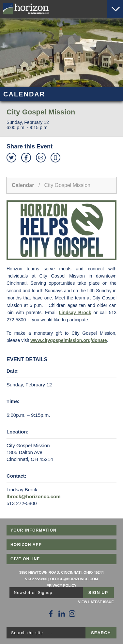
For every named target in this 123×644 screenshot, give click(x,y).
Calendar (23, 185)
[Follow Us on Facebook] (51, 614)
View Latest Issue (96, 602)
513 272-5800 (36, 579)
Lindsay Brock (75, 313)
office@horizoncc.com (74, 579)
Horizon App (26, 545)
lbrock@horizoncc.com (34, 496)
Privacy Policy (62, 585)
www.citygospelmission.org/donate (69, 340)
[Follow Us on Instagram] (72, 614)
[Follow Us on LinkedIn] (62, 614)
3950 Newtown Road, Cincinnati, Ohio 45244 (62, 572)
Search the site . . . (31, 633)
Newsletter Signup (33, 593)
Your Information (33, 530)
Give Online (25, 559)
